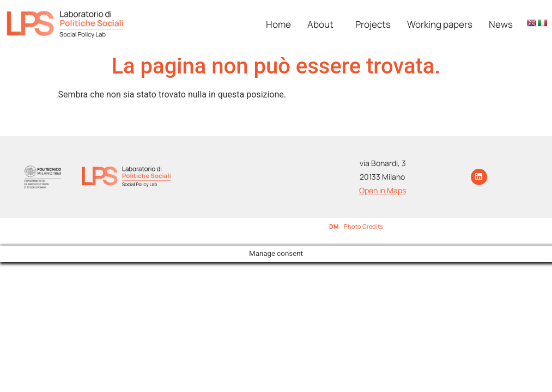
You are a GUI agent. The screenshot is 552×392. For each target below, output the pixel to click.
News (501, 24)
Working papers (440, 24)
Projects (373, 24)
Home (278, 24)
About (320, 24)
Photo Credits (363, 226)
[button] (323, 24)
